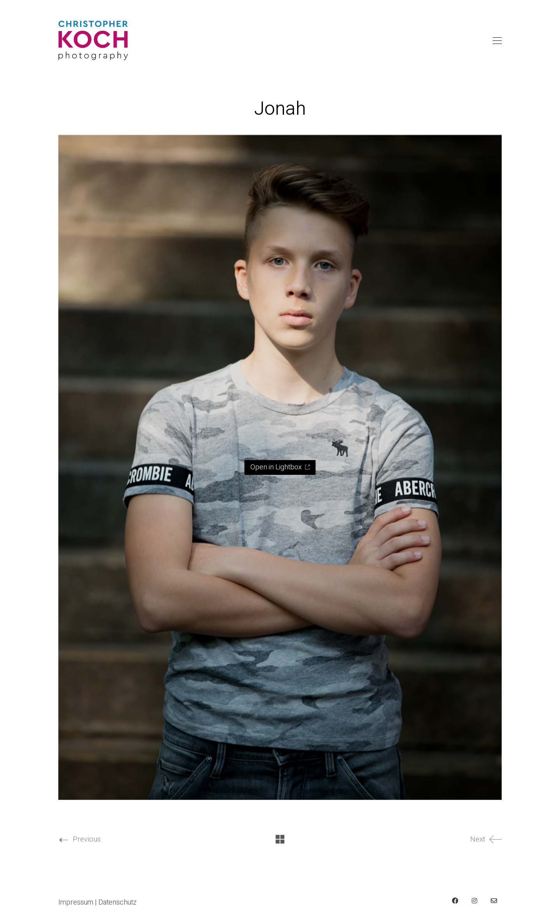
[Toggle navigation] (497, 41)
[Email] (494, 901)
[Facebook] (455, 901)
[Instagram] (474, 901)
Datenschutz (117, 903)
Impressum (76, 903)
